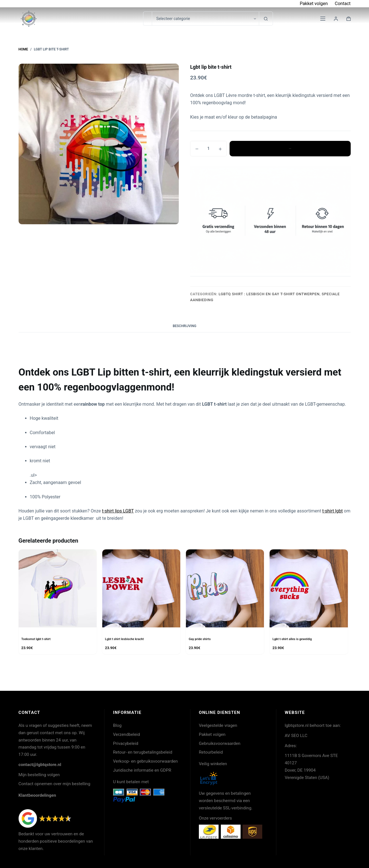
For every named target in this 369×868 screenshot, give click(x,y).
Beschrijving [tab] (184, 326)
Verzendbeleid (126, 734)
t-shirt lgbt (333, 511)
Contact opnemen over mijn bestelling (55, 784)
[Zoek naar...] (147, 19)
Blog (117, 725)
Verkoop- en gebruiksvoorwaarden (145, 761)
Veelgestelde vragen (218, 725)
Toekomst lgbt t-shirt (37, 639)
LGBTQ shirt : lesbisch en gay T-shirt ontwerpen (269, 294)
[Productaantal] (208, 149)
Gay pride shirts (201, 639)
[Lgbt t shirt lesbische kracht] (141, 588)
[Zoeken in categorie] (205, 19)
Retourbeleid (211, 752)
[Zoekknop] (266, 19)
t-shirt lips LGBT (118, 511)
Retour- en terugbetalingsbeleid (143, 752)
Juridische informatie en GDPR (142, 770)
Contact (343, 4)
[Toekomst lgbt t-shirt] (58, 588)
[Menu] (323, 19)
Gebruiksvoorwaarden (220, 743)
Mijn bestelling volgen (39, 775)
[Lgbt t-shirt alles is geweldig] (309, 588)
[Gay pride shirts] (225, 588)
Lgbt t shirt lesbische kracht (126, 639)
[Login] (336, 19)
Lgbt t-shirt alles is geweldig (294, 639)
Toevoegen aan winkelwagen (290, 148)
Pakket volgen (314, 4)
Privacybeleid (126, 743)
